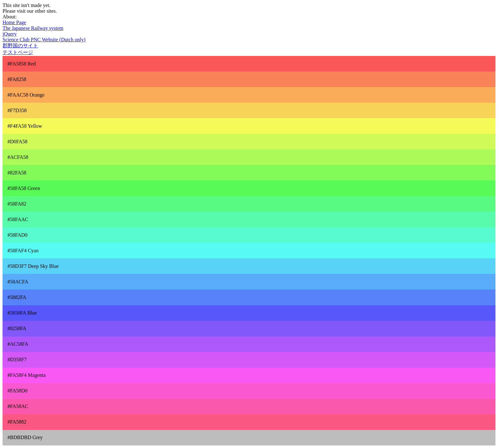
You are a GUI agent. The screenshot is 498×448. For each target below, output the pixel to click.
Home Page (14, 22)
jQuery (10, 34)
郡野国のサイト (20, 46)
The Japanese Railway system (33, 28)
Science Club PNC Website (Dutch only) (44, 40)
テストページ (18, 52)
